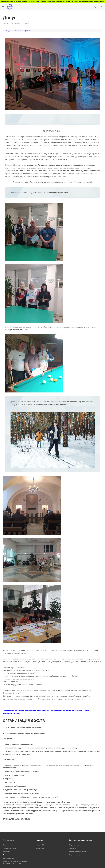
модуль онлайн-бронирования (19, 31)
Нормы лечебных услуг (78, 852)
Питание (6, 852)
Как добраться (8, 858)
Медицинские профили (78, 845)
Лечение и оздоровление (81, 840)
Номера (39, 840)
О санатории (9, 840)
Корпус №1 (40, 845)
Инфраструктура (9, 848)
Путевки (72, 848)
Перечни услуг (75, 855)
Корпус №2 (40, 848)
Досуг (5, 855)
